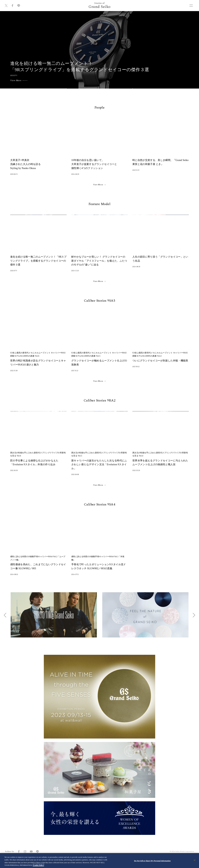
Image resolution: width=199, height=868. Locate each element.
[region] (99, 861)
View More (100, 185)
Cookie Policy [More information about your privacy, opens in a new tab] (38, 865)
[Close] (195, 860)
